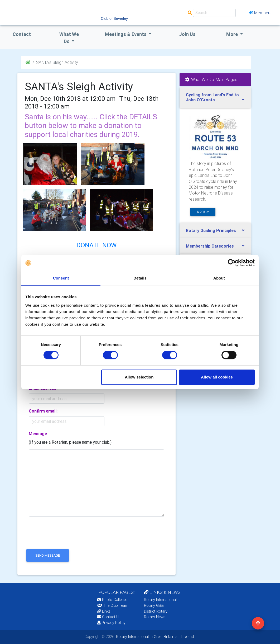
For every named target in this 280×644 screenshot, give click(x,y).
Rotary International (160, 600)
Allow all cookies (217, 377)
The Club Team (113, 605)
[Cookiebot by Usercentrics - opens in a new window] (232, 263)
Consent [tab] (61, 278)
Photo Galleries (112, 600)
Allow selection (139, 377)
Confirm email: (43, 411)
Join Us (187, 34)
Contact (22, 34)
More (233, 34)
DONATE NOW (96, 245)
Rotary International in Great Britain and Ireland (154, 637)
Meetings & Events (126, 34)
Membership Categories (210, 246)
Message (38, 434)
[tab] (215, 97)
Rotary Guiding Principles (211, 230)
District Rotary (156, 611)
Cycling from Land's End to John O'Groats (212, 97)
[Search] (214, 13)
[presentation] (65, 537)
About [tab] (219, 278)
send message (48, 555)
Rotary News (155, 617)
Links (104, 611)
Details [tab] (140, 278)
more (203, 212)
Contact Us (109, 617)
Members (260, 13)
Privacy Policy (111, 623)
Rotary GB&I (154, 605)
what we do (69, 38)
